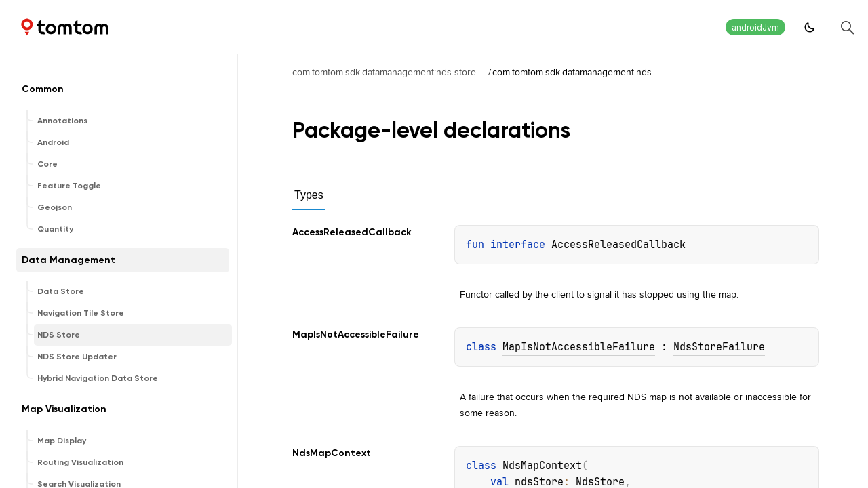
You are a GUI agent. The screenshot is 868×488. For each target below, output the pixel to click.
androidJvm (755, 27)
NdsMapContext (542, 466)
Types (309, 195)
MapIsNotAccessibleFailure (579, 347)
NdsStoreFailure (719, 347)
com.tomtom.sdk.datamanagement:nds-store (384, 72)
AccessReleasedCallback (618, 245)
